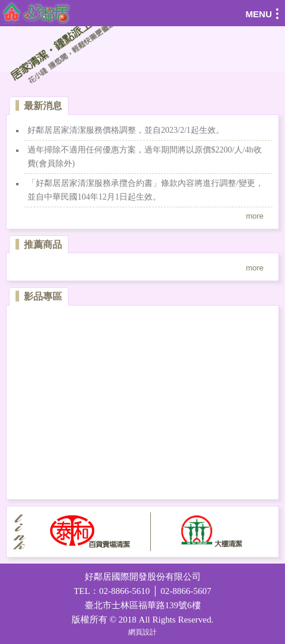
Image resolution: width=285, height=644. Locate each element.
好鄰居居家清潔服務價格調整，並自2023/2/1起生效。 (126, 130)
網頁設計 (142, 632)
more (255, 216)
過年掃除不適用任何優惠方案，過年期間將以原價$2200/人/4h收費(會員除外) (145, 156)
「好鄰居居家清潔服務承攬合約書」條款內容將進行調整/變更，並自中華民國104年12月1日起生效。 (145, 190)
